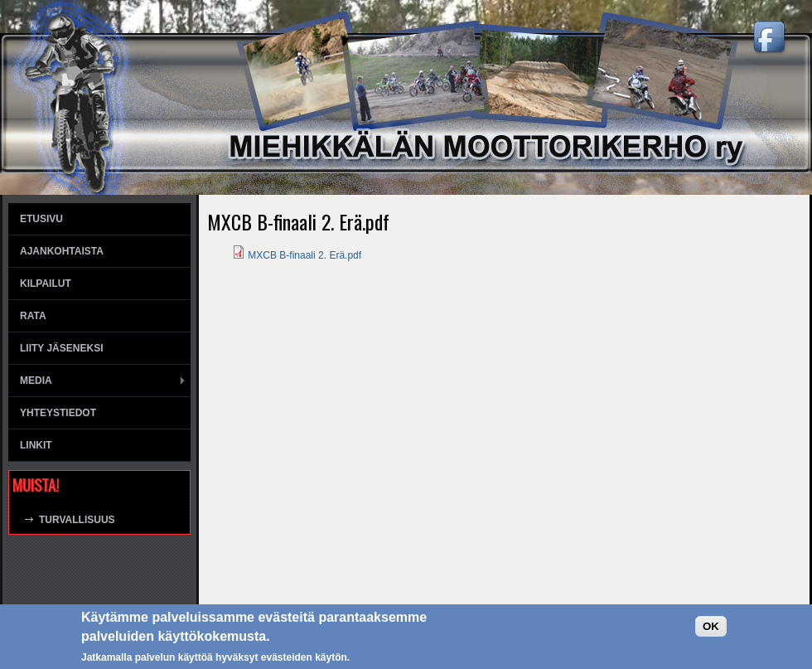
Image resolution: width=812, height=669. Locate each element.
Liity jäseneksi (61, 348)
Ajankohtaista (62, 251)
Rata (33, 316)
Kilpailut (46, 284)
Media (36, 381)
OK (711, 626)
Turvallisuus (77, 520)
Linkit (36, 445)
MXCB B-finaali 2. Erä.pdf (304, 255)
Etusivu (41, 219)
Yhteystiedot (58, 413)
